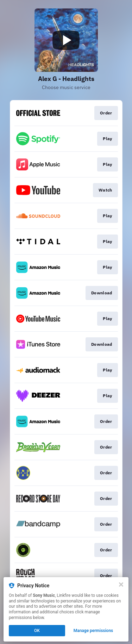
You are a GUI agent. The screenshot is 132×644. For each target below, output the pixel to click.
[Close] (121, 584)
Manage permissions (93, 631)
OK (37, 631)
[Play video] (66, 40)
